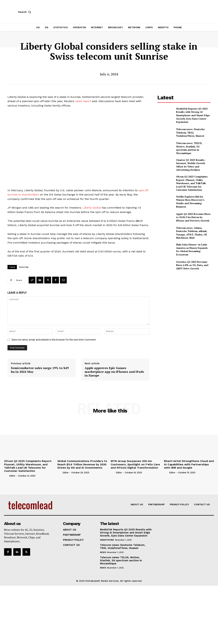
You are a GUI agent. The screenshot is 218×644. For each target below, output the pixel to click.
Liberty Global (92, 208)
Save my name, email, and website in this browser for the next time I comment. (54, 340)
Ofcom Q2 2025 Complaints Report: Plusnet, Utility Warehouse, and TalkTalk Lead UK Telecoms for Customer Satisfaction (192, 183)
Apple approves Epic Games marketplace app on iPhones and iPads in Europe (114, 372)
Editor (12, 476)
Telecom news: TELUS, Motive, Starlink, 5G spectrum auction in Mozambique (189, 148)
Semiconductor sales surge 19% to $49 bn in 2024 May (40, 370)
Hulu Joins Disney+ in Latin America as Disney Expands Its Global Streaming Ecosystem (192, 249)
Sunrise (24, 267)
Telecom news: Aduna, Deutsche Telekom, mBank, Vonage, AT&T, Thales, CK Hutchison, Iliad (192, 233)
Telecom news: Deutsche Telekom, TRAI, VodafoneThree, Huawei (190, 132)
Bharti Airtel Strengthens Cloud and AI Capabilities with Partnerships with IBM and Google (189, 464)
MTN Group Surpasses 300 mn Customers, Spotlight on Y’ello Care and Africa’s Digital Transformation (135, 464)
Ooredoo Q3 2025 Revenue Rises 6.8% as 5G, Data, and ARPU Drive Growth (192, 265)
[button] (25, 12)
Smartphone (107, 540)
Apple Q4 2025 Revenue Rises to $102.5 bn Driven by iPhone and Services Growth (193, 217)
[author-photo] (6, 476)
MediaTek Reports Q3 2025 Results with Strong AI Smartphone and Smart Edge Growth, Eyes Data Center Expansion (193, 115)
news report (83, 101)
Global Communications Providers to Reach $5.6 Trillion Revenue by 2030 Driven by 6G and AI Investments (82, 464)
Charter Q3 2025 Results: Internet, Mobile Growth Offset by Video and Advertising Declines (191, 165)
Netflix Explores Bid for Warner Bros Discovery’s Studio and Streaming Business (190, 202)
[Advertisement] (184, 298)
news (103, 552)
